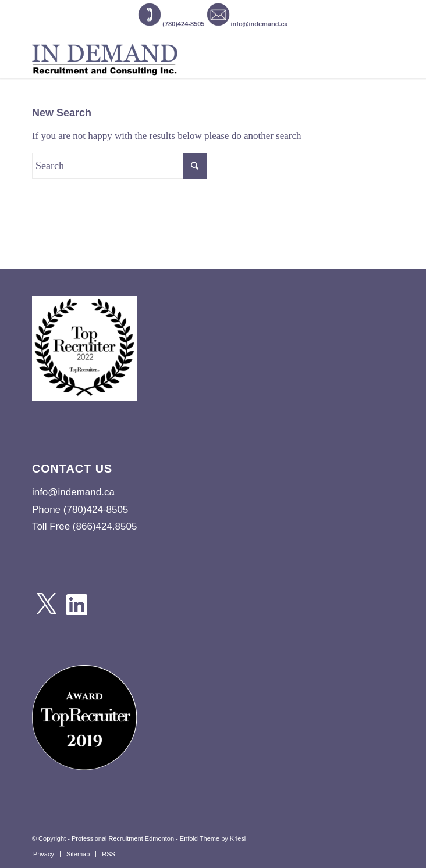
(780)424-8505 (171, 24)
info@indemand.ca (247, 24)
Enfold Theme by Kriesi (213, 838)
